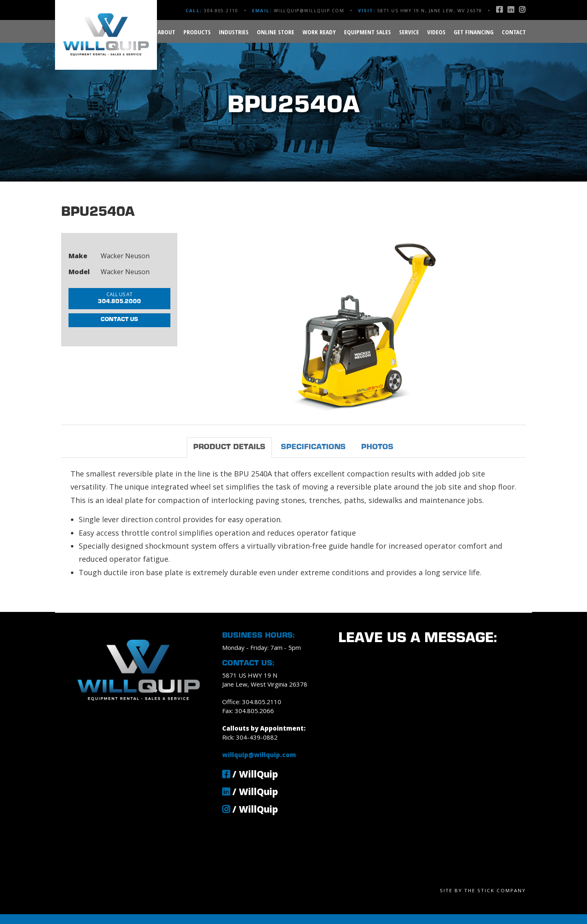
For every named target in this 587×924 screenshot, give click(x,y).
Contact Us (119, 324)
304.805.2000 (119, 299)
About (167, 32)
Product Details (229, 447)
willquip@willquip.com (309, 11)
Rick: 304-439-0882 (250, 737)
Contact (514, 32)
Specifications (313, 447)
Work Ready (319, 32)
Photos (377, 447)
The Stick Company (495, 890)
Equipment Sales (367, 32)
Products (197, 32)
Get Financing (474, 32)
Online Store (276, 32)
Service (409, 32)
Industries (234, 32)
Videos (436, 32)
